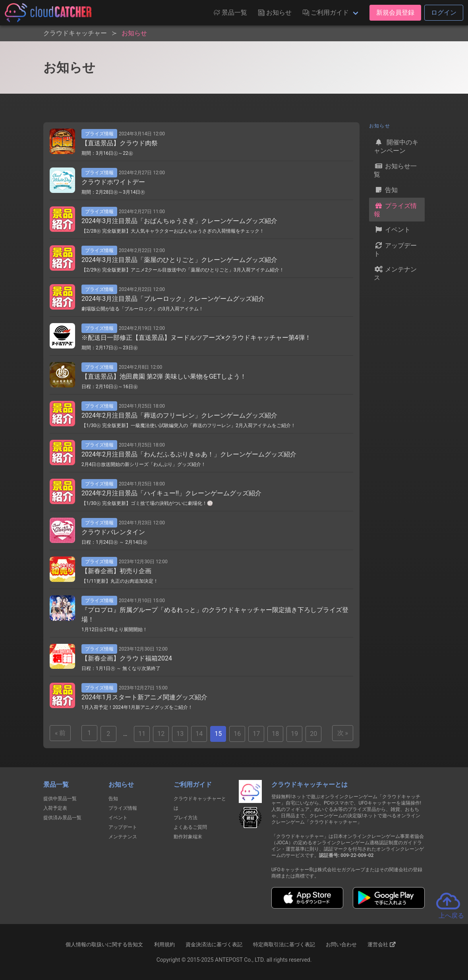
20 (313, 734)
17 (256, 734)
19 (294, 734)
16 (237, 734)
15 (218, 734)
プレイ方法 (186, 818)
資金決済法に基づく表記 (214, 944)
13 (180, 734)
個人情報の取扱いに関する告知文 (104, 944)
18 (275, 734)
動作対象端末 (188, 837)
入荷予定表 (55, 808)
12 (161, 734)
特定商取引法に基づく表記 (284, 944)
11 (142, 734)
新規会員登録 (395, 13)
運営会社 (382, 945)
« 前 (60, 733)
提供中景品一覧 (60, 799)
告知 (386, 190)
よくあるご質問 (190, 827)
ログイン (444, 13)
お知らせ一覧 (395, 170)
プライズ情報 (395, 209)
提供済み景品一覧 (62, 818)
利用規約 (164, 944)
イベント (392, 229)
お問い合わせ (341, 944)
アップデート (395, 249)
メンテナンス (395, 273)
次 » (343, 733)
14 (199, 734)
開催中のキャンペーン (396, 146)
